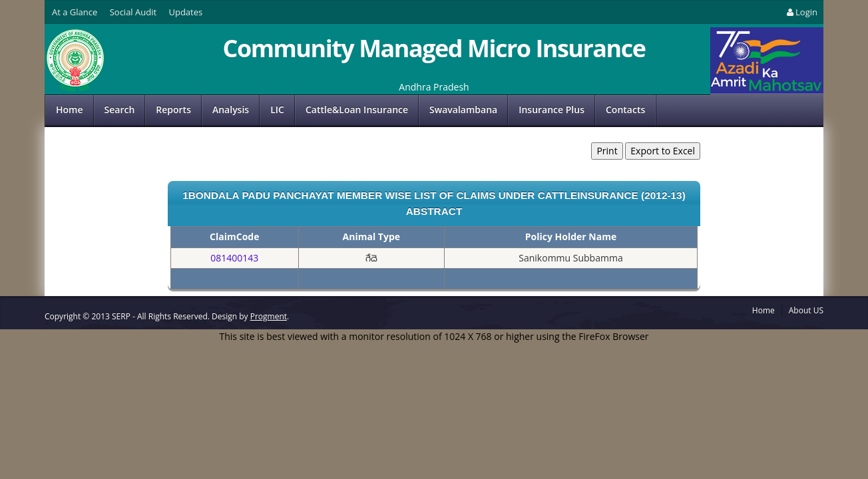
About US (806, 310)
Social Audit (133, 12)
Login (801, 12)
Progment (269, 316)
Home (70, 109)
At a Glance (75, 12)
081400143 (234, 258)
